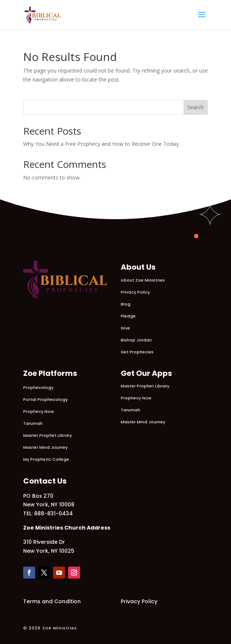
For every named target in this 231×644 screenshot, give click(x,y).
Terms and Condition (52, 601)
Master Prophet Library (47, 435)
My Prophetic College (46, 459)
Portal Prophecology (45, 399)
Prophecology (38, 387)
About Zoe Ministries (143, 280)
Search (195, 107)
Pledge (128, 316)
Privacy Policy (135, 292)
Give (125, 328)
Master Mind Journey (45, 447)
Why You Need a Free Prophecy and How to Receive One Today (101, 144)
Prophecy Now (38, 411)
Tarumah (33, 423)
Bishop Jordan (136, 340)
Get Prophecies (137, 352)
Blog (126, 304)
